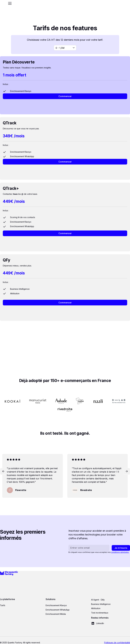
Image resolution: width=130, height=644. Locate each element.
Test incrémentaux (100, 613)
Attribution (96, 608)
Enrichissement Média (56, 614)
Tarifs (3, 605)
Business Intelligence (101, 604)
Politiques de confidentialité (117, 643)
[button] (9, 3)
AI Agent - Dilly (98, 600)
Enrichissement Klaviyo (56, 605)
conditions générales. (120, 552)
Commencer (65, 96)
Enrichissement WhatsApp (58, 610)
